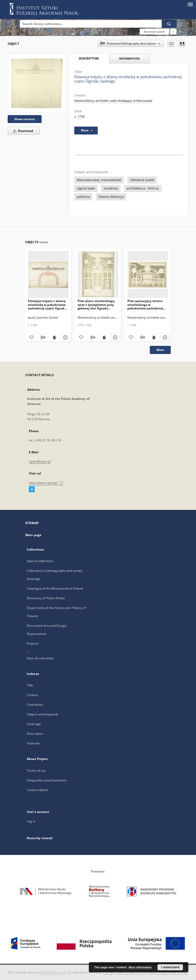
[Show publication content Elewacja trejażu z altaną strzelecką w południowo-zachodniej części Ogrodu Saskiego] (54, 337)
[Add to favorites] (171, 44)
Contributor (35, 705)
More (160, 350)
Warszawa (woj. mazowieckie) (99, 180)
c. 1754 (79, 117)
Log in (31, 821)
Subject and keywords (42, 714)
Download (22, 131)
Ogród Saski (86, 188)
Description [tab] (89, 59)
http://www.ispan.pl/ (46, 483)
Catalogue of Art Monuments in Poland (55, 588)
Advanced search (154, 32)
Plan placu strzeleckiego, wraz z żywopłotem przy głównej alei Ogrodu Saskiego (96, 304)
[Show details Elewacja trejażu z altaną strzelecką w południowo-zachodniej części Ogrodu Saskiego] (65, 337)
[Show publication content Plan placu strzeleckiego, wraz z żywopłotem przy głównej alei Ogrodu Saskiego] (104, 337)
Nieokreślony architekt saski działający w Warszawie (113, 101)
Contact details (38, 790)
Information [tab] (129, 58)
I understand (170, 967)
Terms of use (36, 771)
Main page (33, 535)
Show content (25, 119)
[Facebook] (32, 489)
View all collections (40, 658)
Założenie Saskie (142, 180)
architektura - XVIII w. (143, 188)
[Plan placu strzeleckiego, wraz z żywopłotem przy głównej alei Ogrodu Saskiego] (98, 275)
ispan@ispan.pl (40, 461)
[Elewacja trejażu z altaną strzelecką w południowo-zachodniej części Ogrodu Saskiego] (37, 83)
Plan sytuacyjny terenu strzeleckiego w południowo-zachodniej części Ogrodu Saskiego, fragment (145, 304)
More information (140, 967)
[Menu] (190, 4)
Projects (33, 643)
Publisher (34, 743)
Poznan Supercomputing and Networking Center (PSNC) (146, 972)
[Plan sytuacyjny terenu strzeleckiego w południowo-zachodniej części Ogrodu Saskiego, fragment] (148, 275)
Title (30, 685)
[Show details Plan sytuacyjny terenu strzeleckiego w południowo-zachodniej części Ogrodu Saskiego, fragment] (164, 337)
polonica (83, 197)
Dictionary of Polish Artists (46, 598)
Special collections (40, 561)
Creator (32, 695)
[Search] (169, 24)
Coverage (34, 724)
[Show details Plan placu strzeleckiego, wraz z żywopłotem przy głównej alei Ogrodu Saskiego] (115, 337)
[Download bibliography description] (42, 337)
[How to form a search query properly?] (173, 32)
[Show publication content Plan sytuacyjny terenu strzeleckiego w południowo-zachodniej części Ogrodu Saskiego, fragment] (154, 337)
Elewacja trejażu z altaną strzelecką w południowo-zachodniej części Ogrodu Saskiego (47, 304)
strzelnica (111, 188)
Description (35, 734)
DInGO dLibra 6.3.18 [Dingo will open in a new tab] (55, 972)
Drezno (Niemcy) (111, 197)
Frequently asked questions (47, 780)
